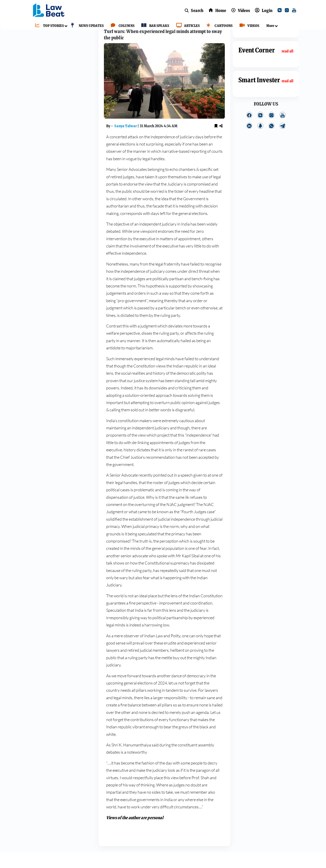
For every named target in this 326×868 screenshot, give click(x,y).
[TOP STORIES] (48, 26)
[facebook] (249, 131)
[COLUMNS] (121, 26)
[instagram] (288, 11)
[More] (269, 26)
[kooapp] (260, 142)
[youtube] (295, 11)
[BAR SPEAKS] (154, 26)
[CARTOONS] (218, 26)
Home (105, 32)
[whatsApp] (271, 142)
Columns (122, 32)
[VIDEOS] (248, 26)
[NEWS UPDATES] (86, 26)
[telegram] (283, 142)
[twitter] (280, 11)
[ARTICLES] (187, 26)
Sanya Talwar (126, 142)
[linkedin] (249, 142)
